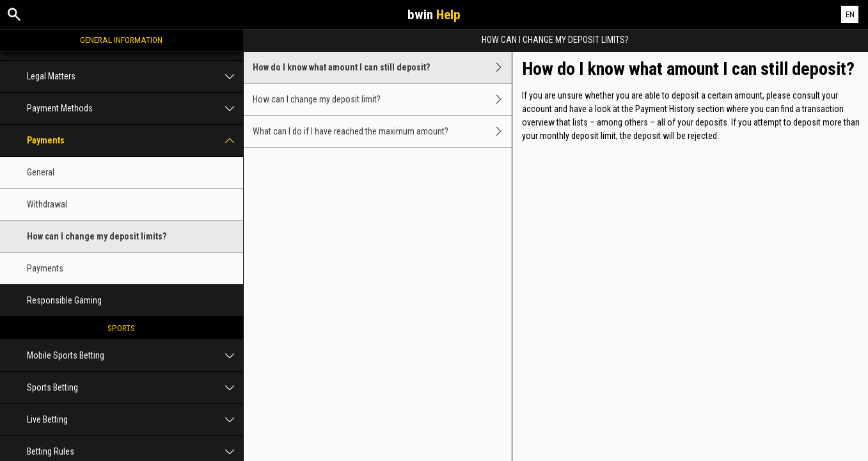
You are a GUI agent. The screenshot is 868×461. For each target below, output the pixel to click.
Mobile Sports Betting (135, 356)
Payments (135, 141)
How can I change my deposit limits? (97, 236)
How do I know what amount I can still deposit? (382, 68)
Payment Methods (135, 109)
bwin (434, 15)
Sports (121, 328)
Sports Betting (135, 388)
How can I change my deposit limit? (382, 100)
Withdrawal (47, 204)
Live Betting (135, 420)
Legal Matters (135, 77)
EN (850, 14)
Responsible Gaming (64, 300)
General (41, 172)
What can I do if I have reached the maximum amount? (382, 132)
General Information (121, 40)
